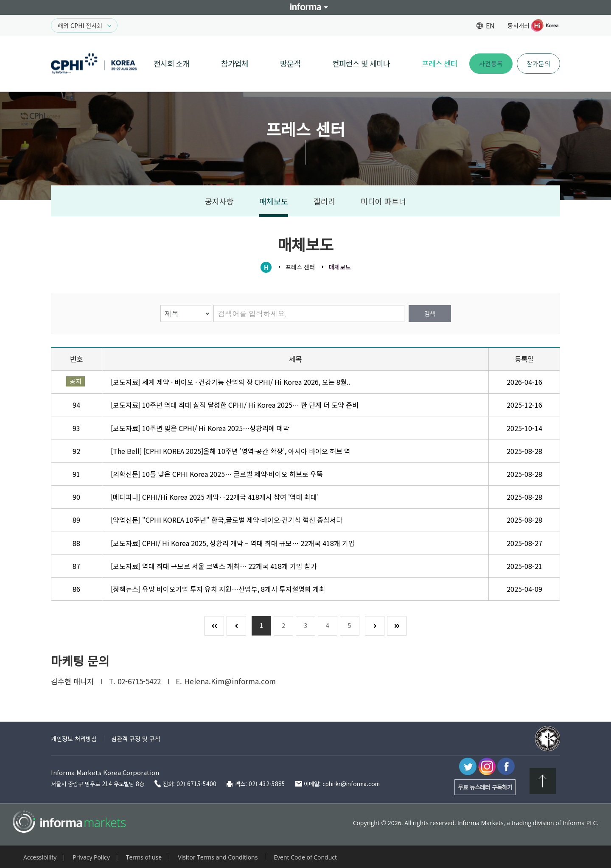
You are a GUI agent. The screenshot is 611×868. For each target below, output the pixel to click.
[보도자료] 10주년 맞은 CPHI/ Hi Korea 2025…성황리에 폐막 (200, 428)
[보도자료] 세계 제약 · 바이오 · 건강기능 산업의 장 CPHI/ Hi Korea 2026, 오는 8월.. (230, 382)
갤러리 (324, 201)
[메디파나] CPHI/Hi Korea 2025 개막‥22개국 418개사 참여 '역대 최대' (215, 497)
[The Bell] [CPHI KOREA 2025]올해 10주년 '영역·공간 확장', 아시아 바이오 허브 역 (231, 451)
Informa (305, 7)
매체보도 (274, 201)
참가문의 (538, 63)
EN (490, 25)
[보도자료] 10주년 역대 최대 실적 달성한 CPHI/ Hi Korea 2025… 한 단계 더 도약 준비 (235, 405)
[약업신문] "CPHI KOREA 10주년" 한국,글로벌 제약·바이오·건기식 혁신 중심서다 (227, 520)
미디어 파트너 (383, 201)
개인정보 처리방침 (74, 739)
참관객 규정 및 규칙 (136, 739)
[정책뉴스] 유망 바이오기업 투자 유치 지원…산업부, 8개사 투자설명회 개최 (218, 589)
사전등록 (491, 63)
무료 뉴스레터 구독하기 (485, 787)
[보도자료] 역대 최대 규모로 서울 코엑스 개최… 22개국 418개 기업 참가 (214, 566)
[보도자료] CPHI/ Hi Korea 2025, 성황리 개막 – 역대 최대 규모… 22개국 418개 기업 (233, 543)
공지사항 (219, 201)
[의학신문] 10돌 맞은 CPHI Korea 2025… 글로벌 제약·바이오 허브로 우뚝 (217, 474)
